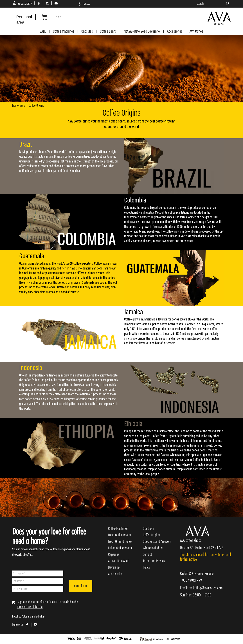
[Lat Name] (38, 581)
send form (81, 586)
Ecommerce (175, 639)
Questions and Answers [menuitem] (157, 542)
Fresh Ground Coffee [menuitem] (120, 542)
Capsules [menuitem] (114, 555)
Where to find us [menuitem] (153, 548)
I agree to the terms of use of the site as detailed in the (47, 605)
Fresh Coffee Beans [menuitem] (119, 535)
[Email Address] (38, 589)
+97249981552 (191, 581)
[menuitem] (43, 32)
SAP (168, 639)
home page (19, 106)
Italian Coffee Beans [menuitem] (120, 548)
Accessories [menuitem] (115, 574)
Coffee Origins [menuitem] (151, 535)
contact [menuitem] (147, 555)
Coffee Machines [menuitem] (118, 529)
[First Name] (38, 573)
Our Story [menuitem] (148, 529)
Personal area (24, 20)
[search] (211, 4)
